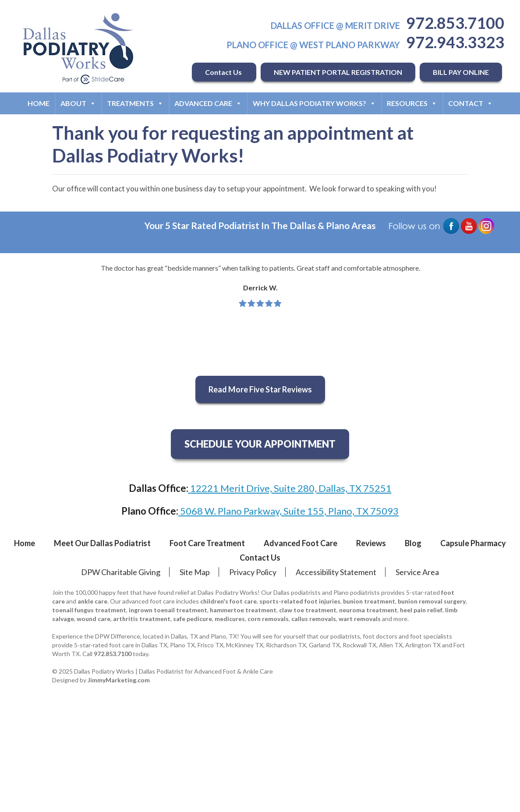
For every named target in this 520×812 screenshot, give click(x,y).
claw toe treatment (308, 610)
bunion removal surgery (432, 601)
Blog (413, 543)
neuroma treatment (368, 610)
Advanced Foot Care (301, 543)
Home (39, 103)
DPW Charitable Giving (121, 572)
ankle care (92, 601)
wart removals (360, 619)
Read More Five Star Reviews (260, 389)
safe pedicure (193, 619)
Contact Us (224, 72)
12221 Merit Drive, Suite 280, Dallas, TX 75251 (290, 488)
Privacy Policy (253, 572)
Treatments (135, 103)
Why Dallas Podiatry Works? (314, 103)
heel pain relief (421, 610)
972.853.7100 (455, 23)
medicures (230, 619)
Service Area (417, 572)
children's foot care (228, 601)
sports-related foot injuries (300, 601)
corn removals (268, 619)
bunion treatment (369, 601)
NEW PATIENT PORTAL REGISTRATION (338, 72)
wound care (94, 619)
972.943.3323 (455, 42)
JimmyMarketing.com (119, 680)
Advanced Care (208, 103)
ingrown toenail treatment (168, 610)
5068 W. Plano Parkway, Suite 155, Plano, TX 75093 (288, 511)
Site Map (195, 572)
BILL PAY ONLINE (461, 72)
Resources (412, 103)
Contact (470, 103)
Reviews (371, 543)
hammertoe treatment (243, 610)
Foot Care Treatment (207, 543)
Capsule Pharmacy (473, 543)
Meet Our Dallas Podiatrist (102, 543)
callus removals (314, 619)
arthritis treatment (142, 619)
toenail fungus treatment (89, 610)
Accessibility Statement (336, 572)
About (78, 103)
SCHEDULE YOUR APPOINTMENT (260, 444)
